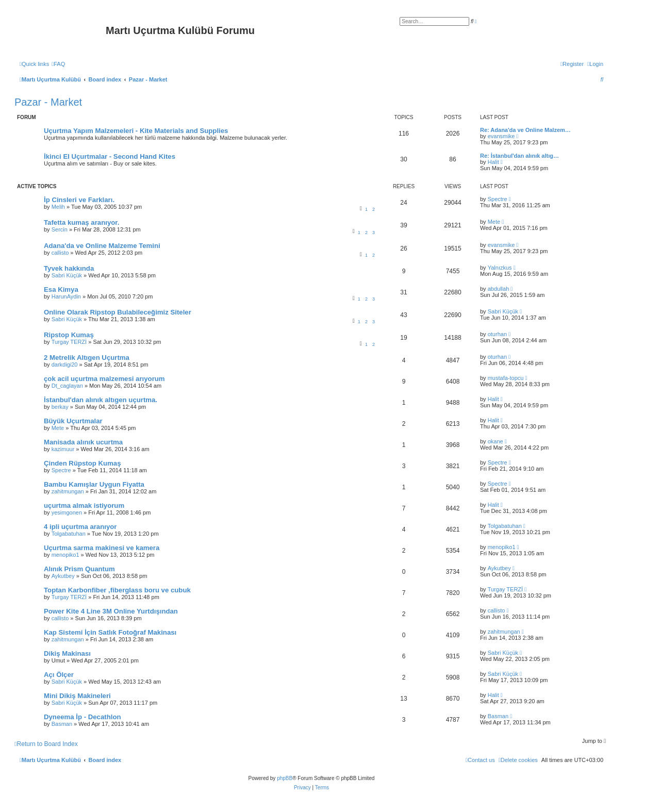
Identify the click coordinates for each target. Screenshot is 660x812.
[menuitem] (58, 64)
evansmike (501, 136)
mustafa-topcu (506, 378)
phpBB (285, 778)
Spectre (498, 199)
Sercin (60, 229)
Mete (494, 222)
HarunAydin (66, 296)
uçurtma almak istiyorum (84, 506)
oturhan (497, 334)
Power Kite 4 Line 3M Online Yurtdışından (111, 611)
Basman (62, 724)
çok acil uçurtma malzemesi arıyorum (104, 379)
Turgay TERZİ (69, 342)
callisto (60, 253)
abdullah (499, 289)
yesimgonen (67, 512)
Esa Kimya (61, 289)
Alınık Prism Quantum (79, 569)
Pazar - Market (48, 102)
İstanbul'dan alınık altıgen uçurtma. (101, 400)
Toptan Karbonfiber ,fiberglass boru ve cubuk (117, 590)
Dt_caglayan (67, 386)
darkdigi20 (65, 364)
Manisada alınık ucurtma (83, 442)
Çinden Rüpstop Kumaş (82, 463)
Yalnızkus (500, 268)
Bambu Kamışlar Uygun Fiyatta (94, 484)
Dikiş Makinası (67, 653)
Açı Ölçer (59, 675)
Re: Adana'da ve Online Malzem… (525, 130)
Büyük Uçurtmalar (73, 421)
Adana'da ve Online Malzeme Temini (102, 246)
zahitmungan (68, 491)
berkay (60, 407)
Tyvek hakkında (69, 268)
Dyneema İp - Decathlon (82, 717)
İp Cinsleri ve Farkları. (79, 200)
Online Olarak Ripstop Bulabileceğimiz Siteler (118, 312)
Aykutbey (63, 576)
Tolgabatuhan (69, 534)
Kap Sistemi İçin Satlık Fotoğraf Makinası (110, 632)
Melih (58, 207)
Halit (493, 162)
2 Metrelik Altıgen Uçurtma (87, 358)
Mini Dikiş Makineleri (77, 696)
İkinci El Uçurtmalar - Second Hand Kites (110, 156)
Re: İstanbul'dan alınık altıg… (519, 156)
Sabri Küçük (67, 275)
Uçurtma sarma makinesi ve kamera (102, 548)
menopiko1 (65, 555)
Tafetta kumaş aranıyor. (81, 222)
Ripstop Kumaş (69, 335)
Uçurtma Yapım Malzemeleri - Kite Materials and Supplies (136, 131)
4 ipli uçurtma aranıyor (80, 527)
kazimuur (63, 449)
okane (496, 441)
